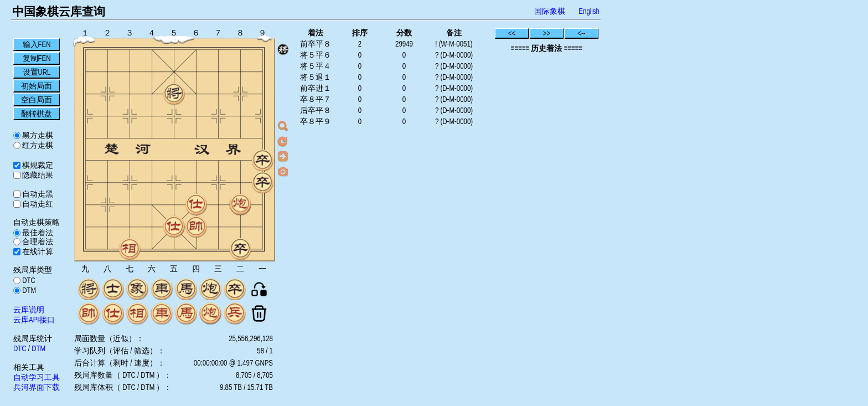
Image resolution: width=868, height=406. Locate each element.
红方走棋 (37, 145)
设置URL (37, 72)
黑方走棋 (37, 135)
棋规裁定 (37, 165)
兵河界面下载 (37, 387)
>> (547, 33)
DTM (28, 290)
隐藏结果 (37, 175)
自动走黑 (37, 194)
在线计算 (37, 251)
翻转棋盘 (37, 114)
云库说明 (29, 310)
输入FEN (37, 44)
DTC (28, 280)
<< (512, 33)
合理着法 (37, 241)
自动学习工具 (37, 377)
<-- (582, 33)
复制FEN (37, 58)
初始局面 (37, 86)
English (589, 11)
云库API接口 (34, 320)
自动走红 (37, 204)
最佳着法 (37, 233)
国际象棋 (550, 11)
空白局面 (37, 100)
